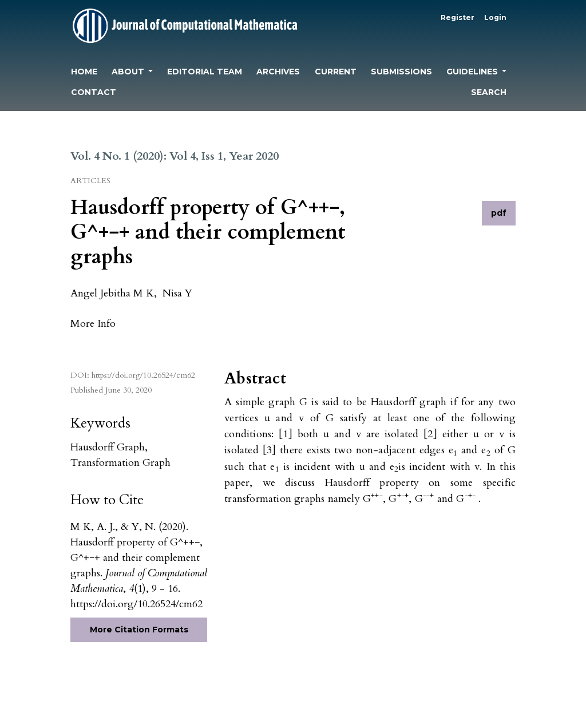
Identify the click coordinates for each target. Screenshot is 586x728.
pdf (499, 213)
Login (495, 17)
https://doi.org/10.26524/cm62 (143, 375)
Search (489, 92)
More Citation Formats (139, 630)
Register (458, 17)
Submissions (401, 72)
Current (336, 72)
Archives (278, 72)
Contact (94, 92)
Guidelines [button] (473, 72)
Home (84, 72)
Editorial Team (205, 72)
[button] (93, 323)
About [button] (129, 72)
